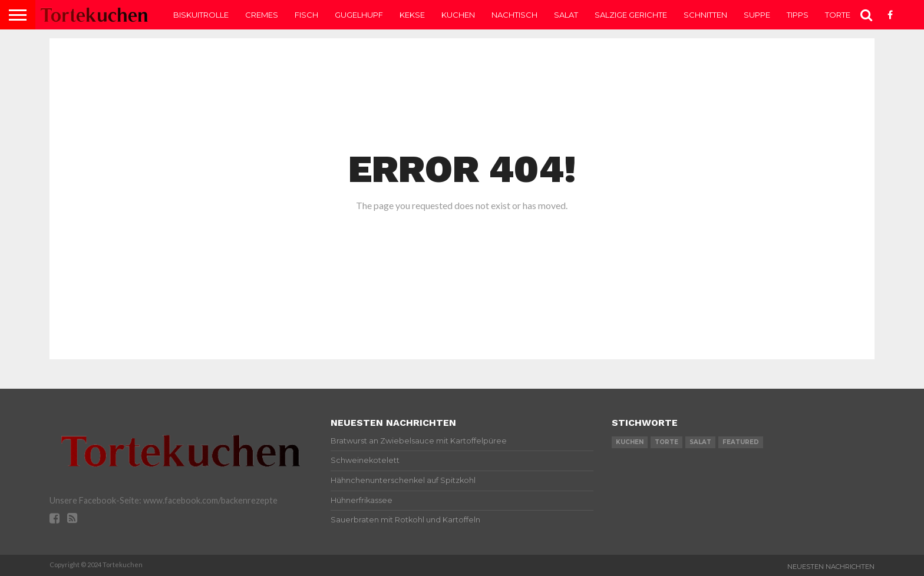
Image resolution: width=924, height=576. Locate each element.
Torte (838, 15)
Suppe (757, 15)
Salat (566, 15)
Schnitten (705, 15)
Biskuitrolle (201, 15)
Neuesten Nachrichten (831, 567)
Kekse (412, 15)
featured (741, 442)
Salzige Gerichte (631, 15)
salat (700, 442)
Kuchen (458, 15)
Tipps (798, 15)
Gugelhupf (359, 15)
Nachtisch (514, 15)
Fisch (306, 15)
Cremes (262, 15)
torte (666, 442)
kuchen (630, 442)
